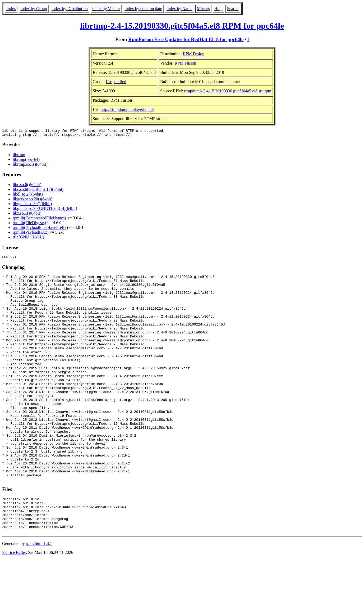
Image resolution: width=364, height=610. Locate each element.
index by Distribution (70, 9)
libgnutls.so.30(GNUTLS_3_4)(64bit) (45, 210)
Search (233, 9)
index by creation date (143, 9)
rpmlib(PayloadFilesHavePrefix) (40, 229)
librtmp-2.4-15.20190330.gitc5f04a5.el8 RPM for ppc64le (182, 26)
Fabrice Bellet (14, 603)
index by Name (179, 9)
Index (11, 9)
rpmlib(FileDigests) (29, 224)
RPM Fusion (194, 54)
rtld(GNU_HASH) (28, 239)
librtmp (19, 156)
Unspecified (116, 82)
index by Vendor (106, 9)
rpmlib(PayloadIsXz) (31, 234)
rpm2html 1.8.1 (39, 594)
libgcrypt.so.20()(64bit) (33, 200)
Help (218, 9)
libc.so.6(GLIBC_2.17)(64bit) (38, 191)
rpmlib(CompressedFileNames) (39, 220)
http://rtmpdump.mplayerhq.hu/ (127, 109)
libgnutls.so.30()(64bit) (32, 205)
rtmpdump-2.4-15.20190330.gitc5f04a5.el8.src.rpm (228, 91)
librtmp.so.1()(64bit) (30, 166)
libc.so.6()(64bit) (27, 186)
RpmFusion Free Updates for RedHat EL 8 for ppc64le (186, 39)
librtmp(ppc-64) (26, 161)
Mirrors (203, 9)
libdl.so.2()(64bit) (28, 196)
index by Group (34, 9)
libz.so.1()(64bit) (27, 215)
